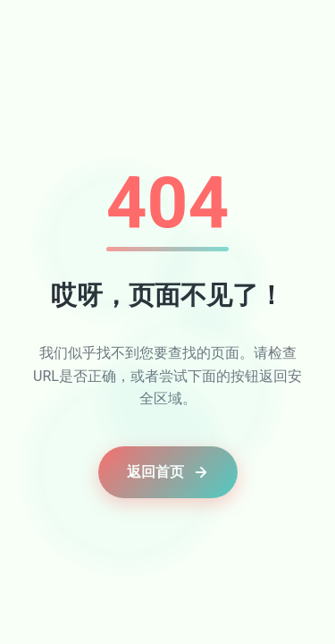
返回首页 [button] (168, 472)
